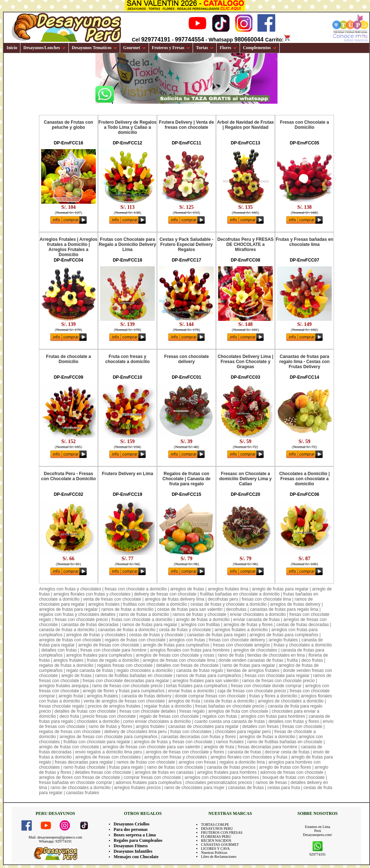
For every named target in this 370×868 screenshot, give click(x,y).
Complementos (260, 48)
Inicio (12, 48)
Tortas (205, 48)
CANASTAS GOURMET (220, 845)
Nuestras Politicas (214, 853)
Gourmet (134, 48)
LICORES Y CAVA (215, 849)
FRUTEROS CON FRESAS (222, 833)
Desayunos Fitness (131, 846)
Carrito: (278, 40)
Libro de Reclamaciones (219, 857)
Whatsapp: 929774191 (55, 841)
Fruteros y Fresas (171, 48)
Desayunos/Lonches (44, 48)
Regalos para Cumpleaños (138, 840)
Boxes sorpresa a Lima (135, 835)
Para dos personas (131, 829)
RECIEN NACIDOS (216, 841)
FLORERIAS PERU (216, 837)
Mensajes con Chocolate (136, 857)
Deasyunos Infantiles (133, 851)
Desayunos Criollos (131, 824)
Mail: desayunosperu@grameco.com (56, 837)
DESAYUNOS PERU (217, 829)
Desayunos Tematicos (94, 48)
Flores (228, 48)
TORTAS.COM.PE (215, 825)
